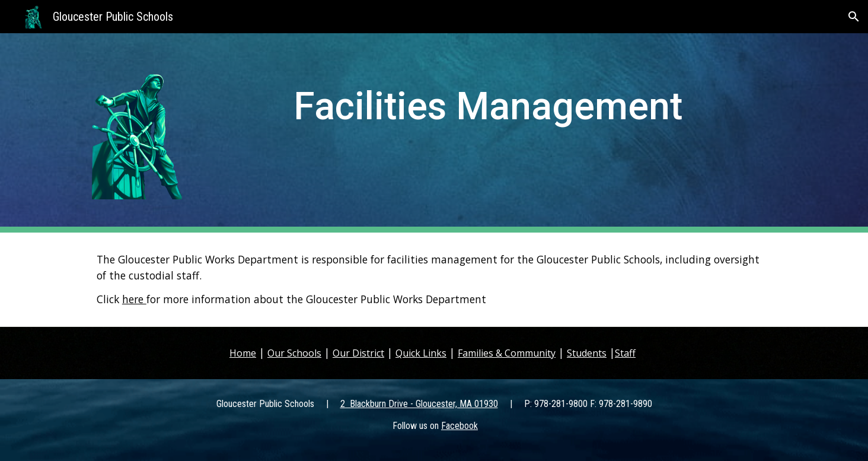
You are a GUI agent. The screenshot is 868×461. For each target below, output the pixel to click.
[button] (854, 17)
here (134, 299)
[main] (492, 116)
